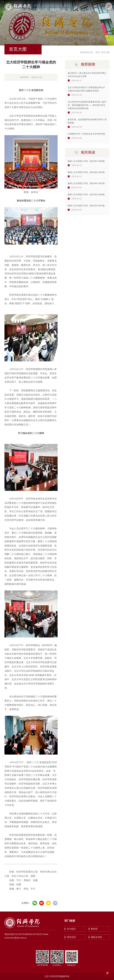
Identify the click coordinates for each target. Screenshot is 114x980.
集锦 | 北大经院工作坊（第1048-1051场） (87, 172)
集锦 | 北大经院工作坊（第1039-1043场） (87, 194)
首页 (97, 52)
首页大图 (105, 52)
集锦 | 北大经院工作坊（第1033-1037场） (87, 206)
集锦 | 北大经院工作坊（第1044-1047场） (87, 183)
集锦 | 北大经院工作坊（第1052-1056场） (87, 161)
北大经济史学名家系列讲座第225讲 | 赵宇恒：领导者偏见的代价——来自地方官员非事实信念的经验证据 (87, 105)
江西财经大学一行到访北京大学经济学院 (86, 134)
